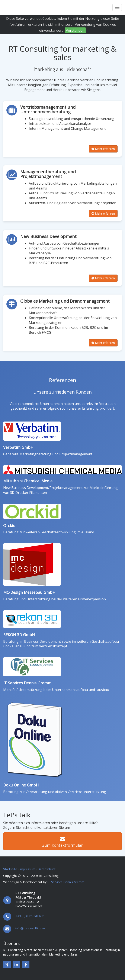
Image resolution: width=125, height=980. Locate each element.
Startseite (10, 869)
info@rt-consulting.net (31, 928)
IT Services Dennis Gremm (27, 683)
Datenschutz (47, 869)
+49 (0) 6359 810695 (30, 916)
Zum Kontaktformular (62, 842)
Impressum (27, 869)
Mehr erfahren (103, 149)
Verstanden (75, 30)
